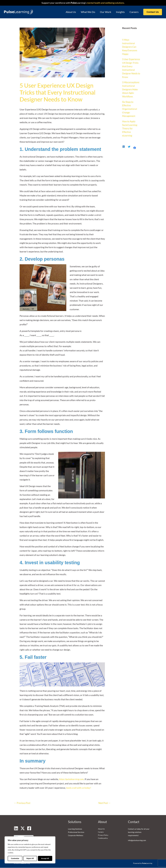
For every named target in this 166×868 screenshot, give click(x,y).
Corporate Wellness (76, 836)
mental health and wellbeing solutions (105, 3)
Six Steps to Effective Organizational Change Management (130, 107)
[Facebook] (29, 829)
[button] (153, 12)
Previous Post (22, 803)
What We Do (87, 12)
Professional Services (76, 832)
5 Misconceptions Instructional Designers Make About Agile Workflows (131, 88)
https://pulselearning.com (72, 779)
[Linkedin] (16, 829)
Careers (134, 12)
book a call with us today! (79, 788)
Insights (120, 12)
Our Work (105, 12)
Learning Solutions (75, 829)
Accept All (45, 858)
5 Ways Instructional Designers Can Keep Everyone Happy (130, 47)
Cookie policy (103, 839)
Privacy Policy (103, 836)
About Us (70, 12)
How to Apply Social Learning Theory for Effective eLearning (130, 127)
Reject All (30, 858)
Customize (15, 858)
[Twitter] (23, 829)
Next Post (104, 803)
